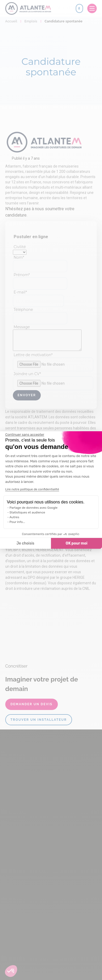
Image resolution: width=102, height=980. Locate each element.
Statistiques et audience (27, 512)
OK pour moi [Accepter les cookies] (77, 543)
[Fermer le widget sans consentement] (25, 435)
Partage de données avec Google (34, 508)
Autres (14, 517)
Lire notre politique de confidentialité (32, 489)
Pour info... (17, 522)
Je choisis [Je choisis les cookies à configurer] (25, 543)
